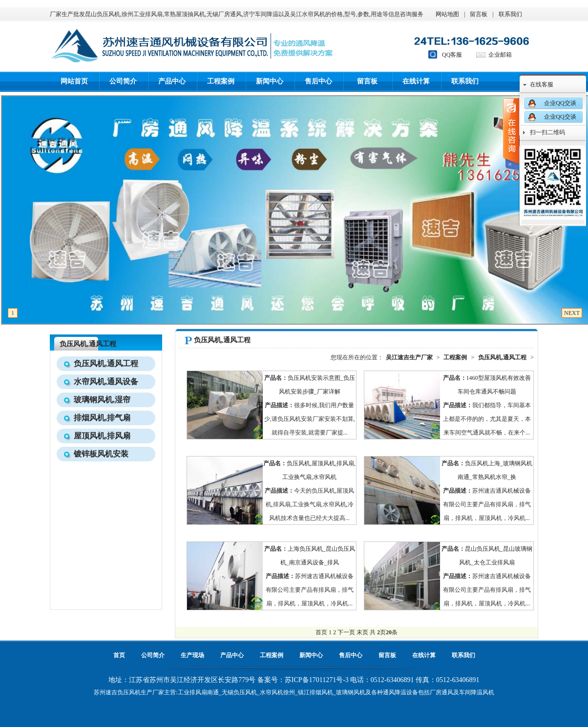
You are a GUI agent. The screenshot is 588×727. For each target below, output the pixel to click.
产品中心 (172, 81)
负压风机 (129, 692)
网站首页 (74, 81)
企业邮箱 (500, 55)
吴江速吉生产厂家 (409, 357)
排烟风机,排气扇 (102, 418)
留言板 (479, 14)
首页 (119, 655)
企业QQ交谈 (560, 103)
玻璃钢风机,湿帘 (102, 400)
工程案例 (221, 81)
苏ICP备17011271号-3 (317, 680)
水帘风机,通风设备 (106, 382)
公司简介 (123, 81)
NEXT (572, 313)
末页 (362, 632)
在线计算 (416, 81)
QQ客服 (452, 55)
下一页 (346, 632)
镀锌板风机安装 (101, 454)
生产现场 (192, 655)
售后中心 (318, 81)
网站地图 (447, 14)
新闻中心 (270, 81)
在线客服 (542, 84)
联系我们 (510, 14)
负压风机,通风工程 (88, 344)
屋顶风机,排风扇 (102, 436)
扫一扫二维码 (547, 132)
